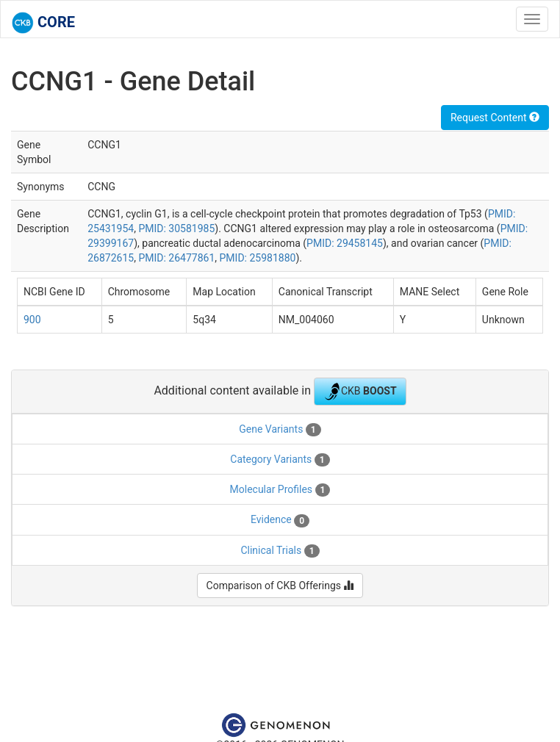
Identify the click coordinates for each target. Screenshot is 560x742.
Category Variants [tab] (280, 460)
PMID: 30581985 (176, 228)
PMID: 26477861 (176, 258)
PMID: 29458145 (345, 243)
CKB (360, 392)
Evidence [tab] (280, 520)
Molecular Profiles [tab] (280, 490)
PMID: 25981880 (258, 258)
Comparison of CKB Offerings (280, 586)
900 (32, 320)
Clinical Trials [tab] (280, 551)
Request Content (495, 118)
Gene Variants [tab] (280, 430)
